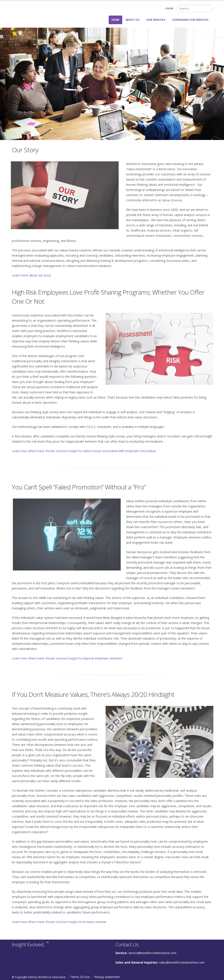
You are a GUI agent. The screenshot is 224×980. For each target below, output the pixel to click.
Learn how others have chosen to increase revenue (59, 922)
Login (169, 8)
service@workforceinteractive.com (152, 953)
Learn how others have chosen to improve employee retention (67, 658)
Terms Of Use (80, 977)
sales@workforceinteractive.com (182, 962)
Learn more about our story (31, 275)
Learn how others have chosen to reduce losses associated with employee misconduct (84, 451)
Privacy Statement (107, 977)
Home (115, 20)
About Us (133, 20)
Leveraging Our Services (191, 20)
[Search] (195, 8)
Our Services (156, 20)
